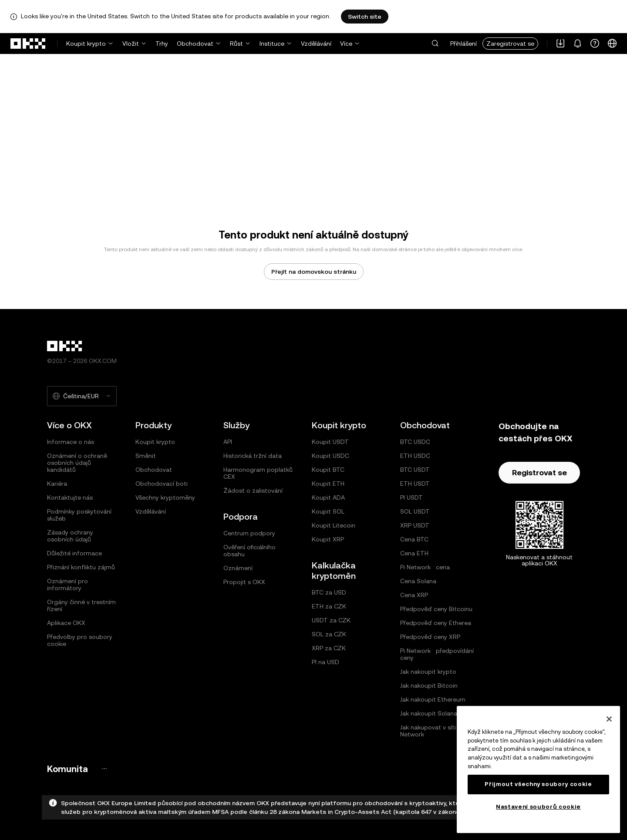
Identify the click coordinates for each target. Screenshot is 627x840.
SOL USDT (415, 511)
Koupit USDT (330, 442)
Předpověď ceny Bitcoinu (436, 609)
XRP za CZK (329, 648)
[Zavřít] (609, 719)
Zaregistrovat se (510, 44)
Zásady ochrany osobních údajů (70, 536)
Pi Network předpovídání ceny (437, 654)
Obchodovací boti (162, 484)
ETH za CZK (329, 606)
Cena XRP (414, 595)
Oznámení (238, 568)
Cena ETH (414, 553)
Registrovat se (539, 472)
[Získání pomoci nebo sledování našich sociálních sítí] (595, 44)
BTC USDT (415, 470)
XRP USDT (415, 525)
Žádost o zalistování (253, 491)
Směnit (146, 456)
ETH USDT (415, 484)
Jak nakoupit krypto (428, 672)
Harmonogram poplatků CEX (258, 473)
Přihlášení (464, 44)
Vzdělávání (316, 44)
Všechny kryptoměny (165, 497)
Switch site (365, 17)
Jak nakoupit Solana (429, 713)
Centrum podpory (249, 533)
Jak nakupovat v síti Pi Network (431, 731)
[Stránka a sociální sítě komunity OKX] (104, 769)
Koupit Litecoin (334, 525)
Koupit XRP (328, 539)
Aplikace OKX (66, 623)
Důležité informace (74, 553)
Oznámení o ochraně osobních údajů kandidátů (77, 463)
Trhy (162, 44)
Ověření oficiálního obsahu (249, 551)
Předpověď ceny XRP (430, 637)
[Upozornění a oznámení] (578, 44)
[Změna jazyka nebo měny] (612, 44)
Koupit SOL (328, 511)
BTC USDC (415, 442)
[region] (538, 769)
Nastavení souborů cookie (538, 807)
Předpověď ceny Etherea (436, 623)
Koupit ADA (328, 497)
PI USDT (411, 497)
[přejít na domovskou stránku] (28, 44)
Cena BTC (414, 539)
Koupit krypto (86, 44)
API (228, 442)
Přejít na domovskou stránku (314, 272)
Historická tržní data (253, 456)
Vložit (131, 44)
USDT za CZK (331, 620)
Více (346, 44)
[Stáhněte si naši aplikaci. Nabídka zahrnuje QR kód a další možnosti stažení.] (560, 44)
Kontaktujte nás (70, 497)
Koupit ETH (328, 484)
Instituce (272, 44)
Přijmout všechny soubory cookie (538, 784)
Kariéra (57, 484)
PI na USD (325, 662)
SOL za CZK (329, 634)
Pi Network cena (425, 567)
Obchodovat (195, 44)
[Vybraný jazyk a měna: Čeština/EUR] (82, 396)
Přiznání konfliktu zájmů (81, 567)
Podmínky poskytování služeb (79, 515)
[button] (435, 44)
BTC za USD (329, 592)
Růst (236, 44)
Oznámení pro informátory (67, 585)
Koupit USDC (330, 456)
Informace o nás (71, 442)
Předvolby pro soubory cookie (80, 640)
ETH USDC (415, 456)
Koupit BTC (328, 470)
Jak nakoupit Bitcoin (429, 685)
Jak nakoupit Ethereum (433, 699)
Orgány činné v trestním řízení (81, 605)
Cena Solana (418, 581)
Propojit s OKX (244, 582)
